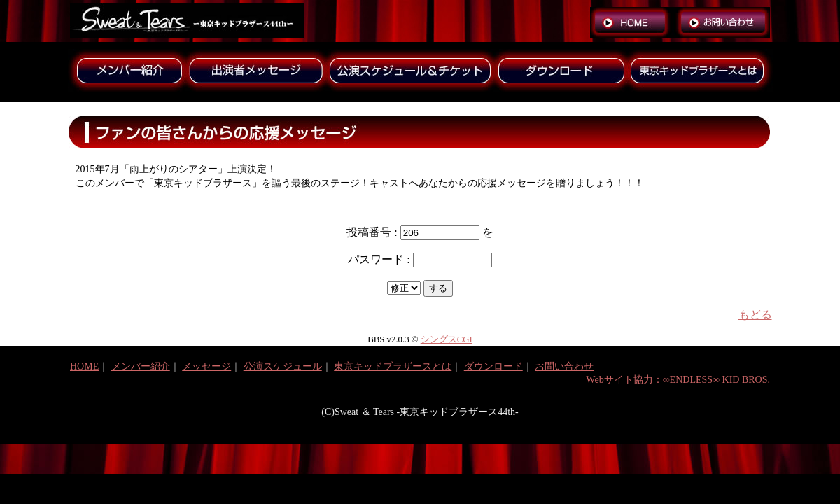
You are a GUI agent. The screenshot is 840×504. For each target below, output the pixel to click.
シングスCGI (447, 339)
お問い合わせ (564, 366)
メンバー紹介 (141, 366)
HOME (84, 366)
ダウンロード (493, 366)
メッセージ (206, 366)
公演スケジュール (283, 366)
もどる (755, 315)
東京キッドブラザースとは (393, 366)
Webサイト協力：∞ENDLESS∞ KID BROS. (678, 380)
